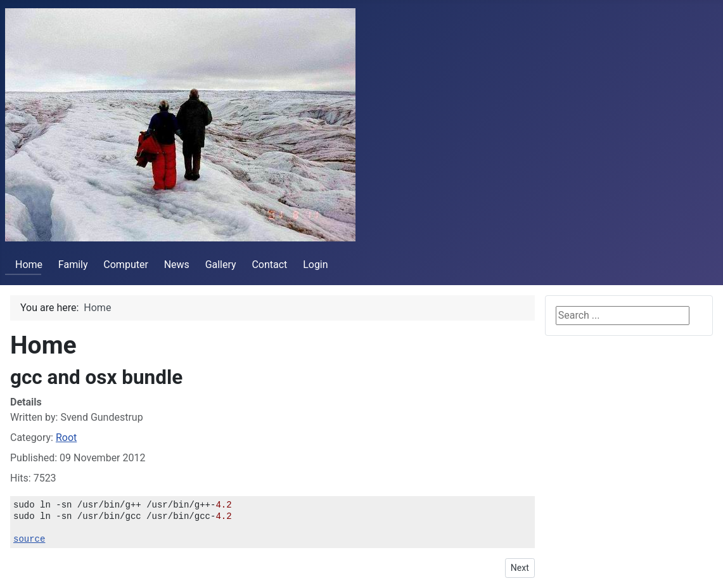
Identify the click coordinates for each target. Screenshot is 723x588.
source (29, 539)
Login (315, 265)
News (177, 265)
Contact (269, 265)
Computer (126, 265)
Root (66, 438)
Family (73, 265)
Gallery (221, 265)
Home (24, 265)
